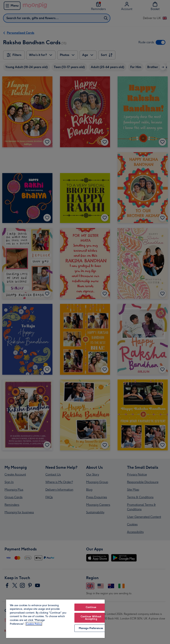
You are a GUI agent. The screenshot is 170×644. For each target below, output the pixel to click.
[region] (55, 619)
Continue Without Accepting (91, 618)
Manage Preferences (91, 628)
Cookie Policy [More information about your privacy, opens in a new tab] (34, 624)
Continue (91, 607)
